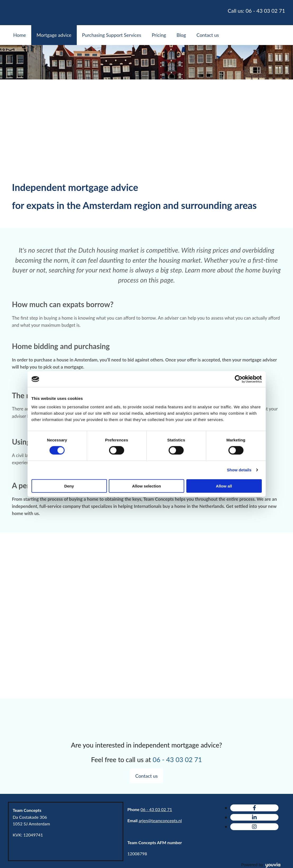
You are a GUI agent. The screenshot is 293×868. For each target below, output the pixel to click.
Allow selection (146, 486)
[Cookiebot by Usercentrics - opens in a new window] (239, 379)
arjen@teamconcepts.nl (160, 820)
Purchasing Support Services (112, 35)
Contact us (208, 35)
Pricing (159, 35)
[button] (146, 776)
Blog (181, 35)
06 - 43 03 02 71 (156, 809)
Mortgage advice (54, 35)
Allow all (224, 486)
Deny (69, 486)
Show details (239, 470)
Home (20, 35)
